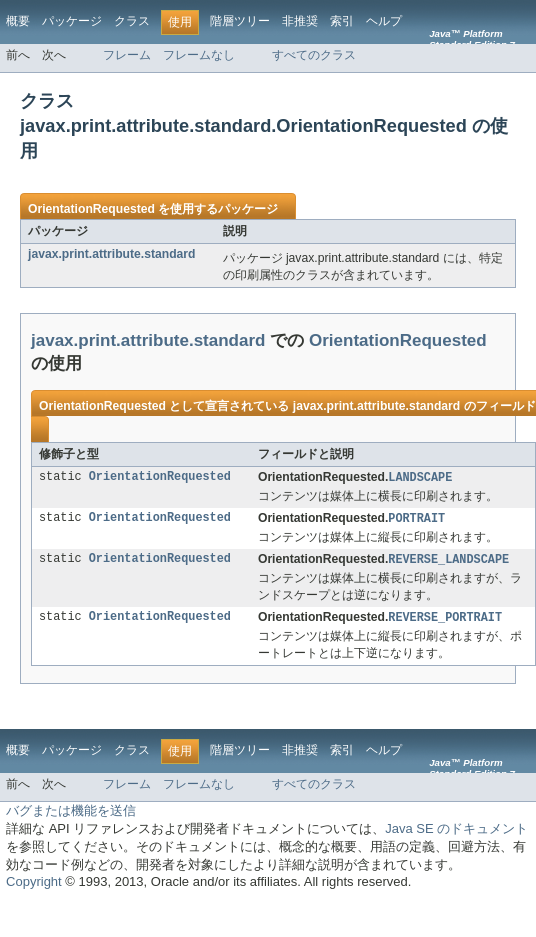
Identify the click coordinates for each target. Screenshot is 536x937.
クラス (132, 21)
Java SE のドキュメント (456, 832)
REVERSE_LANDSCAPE (448, 562)
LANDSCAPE (420, 478)
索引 (342, 21)
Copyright (34, 885)
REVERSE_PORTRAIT (445, 621)
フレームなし (199, 55)
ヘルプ (384, 21)
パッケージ (72, 21)
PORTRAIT (416, 520)
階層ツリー (240, 21)
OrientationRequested (91, 209)
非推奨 (300, 21)
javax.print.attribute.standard (112, 254)
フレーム (127, 55)
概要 (18, 21)
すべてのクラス (314, 55)
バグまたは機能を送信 (71, 814)
